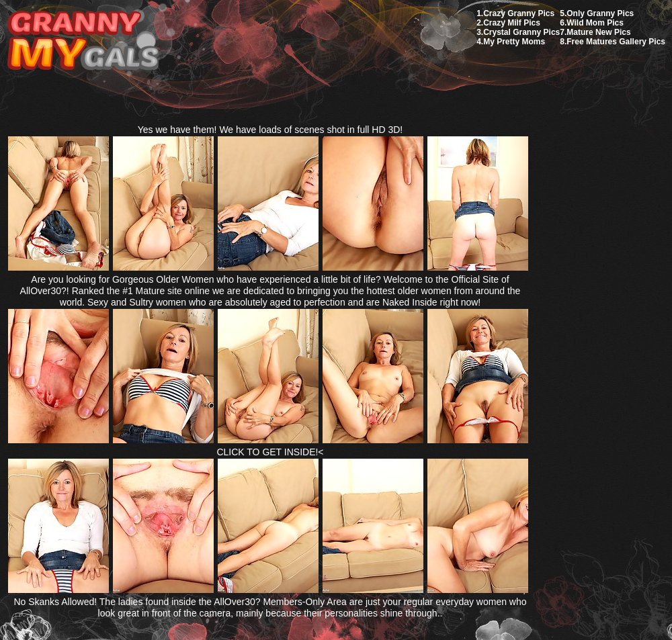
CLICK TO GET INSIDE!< (270, 452)
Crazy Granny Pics (519, 13)
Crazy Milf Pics (512, 23)
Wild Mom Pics (595, 23)
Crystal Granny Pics (521, 32)
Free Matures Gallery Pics (616, 42)
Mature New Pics (598, 32)
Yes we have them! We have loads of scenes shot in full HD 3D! (270, 130)
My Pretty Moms (514, 42)
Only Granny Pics (600, 13)
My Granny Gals (83, 41)
